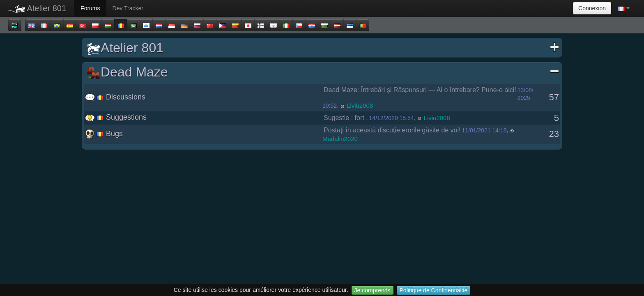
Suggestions (116, 117)
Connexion (592, 8)
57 (554, 97)
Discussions (115, 97)
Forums (90, 8)
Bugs (104, 134)
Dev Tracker (128, 8)
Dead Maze (323, 72)
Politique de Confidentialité (434, 290)
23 (554, 134)
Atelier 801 (37, 8)
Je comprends (373, 290)
